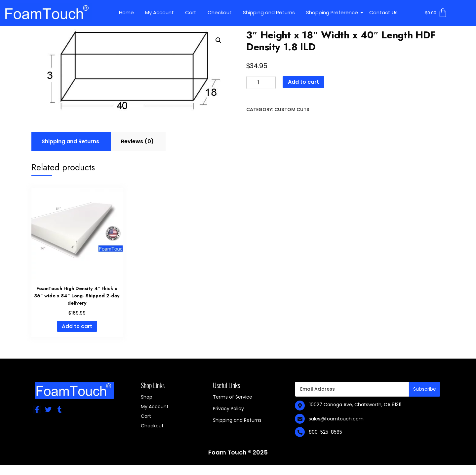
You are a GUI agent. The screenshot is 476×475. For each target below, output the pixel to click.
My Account (159, 12)
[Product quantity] (261, 83)
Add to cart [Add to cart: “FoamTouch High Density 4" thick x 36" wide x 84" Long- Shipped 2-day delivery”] (77, 326)
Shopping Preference (333, 12)
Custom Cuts (292, 109)
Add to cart (303, 82)
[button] (218, 40)
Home (126, 12)
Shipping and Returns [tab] (70, 141)
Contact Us (383, 12)
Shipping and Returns (269, 12)
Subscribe (425, 389)
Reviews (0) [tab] (137, 141)
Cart (191, 12)
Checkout (220, 12)
